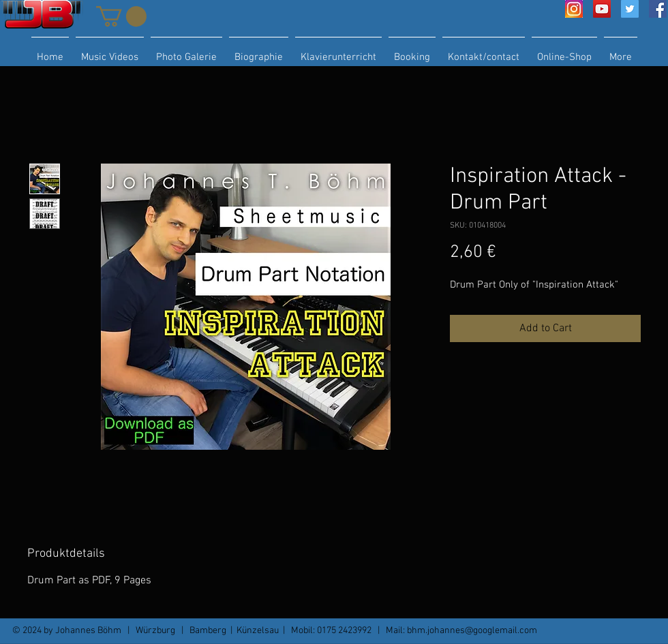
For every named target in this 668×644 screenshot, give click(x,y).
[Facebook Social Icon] (658, 9)
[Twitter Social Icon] (630, 9)
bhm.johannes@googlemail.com (472, 631)
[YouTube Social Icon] (602, 9)
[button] (121, 16)
